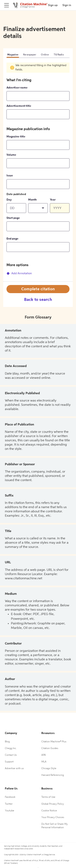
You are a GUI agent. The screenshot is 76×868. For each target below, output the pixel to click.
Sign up (53, 5)
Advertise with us (14, 769)
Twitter (9, 804)
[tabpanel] (38, 172)
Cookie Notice (49, 811)
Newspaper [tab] (30, 55)
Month (32, 200)
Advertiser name (17, 88)
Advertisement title (19, 106)
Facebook (10, 797)
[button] (38, 208)
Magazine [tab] (13, 55)
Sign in (67, 5)
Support (9, 762)
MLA (44, 762)
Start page (13, 218)
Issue (10, 176)
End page (12, 239)
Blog (7, 742)
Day (9, 200)
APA (44, 755)
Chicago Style (49, 769)
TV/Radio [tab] (59, 55)
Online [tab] (45, 55)
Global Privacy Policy (53, 804)
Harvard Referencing (53, 775)
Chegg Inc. (11, 748)
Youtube (10, 811)
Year (53, 200)
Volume (11, 155)
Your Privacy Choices (53, 817)
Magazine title (16, 137)
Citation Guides (50, 748)
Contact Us (11, 755)
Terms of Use (48, 797)
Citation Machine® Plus (54, 742)
